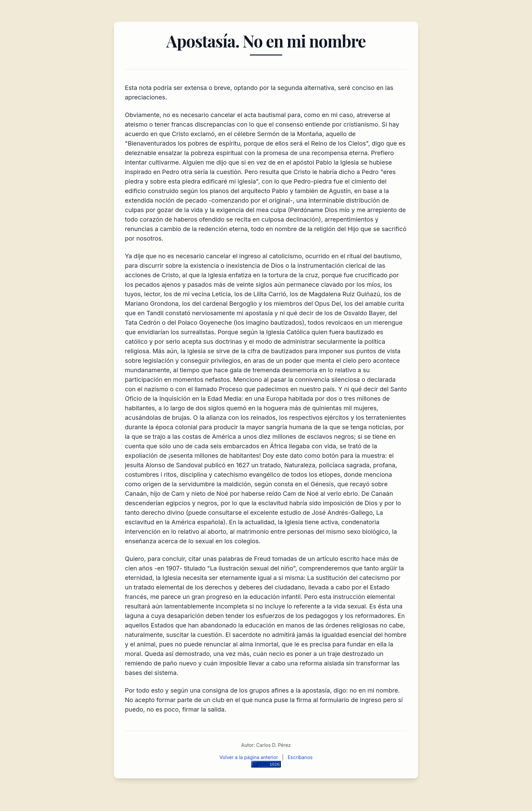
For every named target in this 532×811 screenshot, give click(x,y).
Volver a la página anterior (249, 757)
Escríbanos (300, 757)
